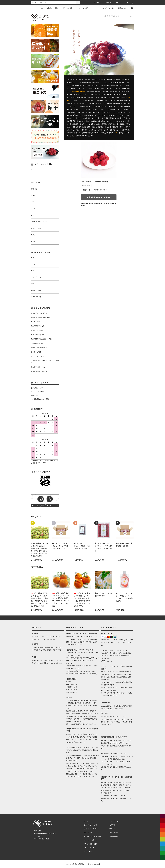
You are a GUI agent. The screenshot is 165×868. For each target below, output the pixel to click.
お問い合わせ (121, 8)
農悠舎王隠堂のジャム (38, 367)
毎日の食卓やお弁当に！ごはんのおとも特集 (45, 362)
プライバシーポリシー (91, 840)
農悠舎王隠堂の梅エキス (39, 348)
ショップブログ (89, 848)
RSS (85, 851)
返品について (88, 833)
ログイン (117, 3)
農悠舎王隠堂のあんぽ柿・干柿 (41, 339)
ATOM (89, 851)
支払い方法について (90, 825)
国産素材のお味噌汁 (38, 343)
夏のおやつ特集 (36, 352)
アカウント (96, 3)
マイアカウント (114, 821)
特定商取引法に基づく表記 (92, 836)
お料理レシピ (35, 322)
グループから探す (67, 8)
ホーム (41, 8)
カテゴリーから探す (52, 8)
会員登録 (107, 3)
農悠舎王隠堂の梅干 (38, 326)
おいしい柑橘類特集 (38, 335)
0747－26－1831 (43, 836)
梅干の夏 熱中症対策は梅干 (41, 317)
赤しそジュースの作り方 (39, 313)
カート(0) (129, 3)
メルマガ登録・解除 (107, 8)
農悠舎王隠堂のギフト (38, 356)
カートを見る (114, 833)
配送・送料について (90, 829)
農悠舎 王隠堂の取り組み (39, 371)
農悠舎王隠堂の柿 (37, 330)
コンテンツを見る (82, 8)
